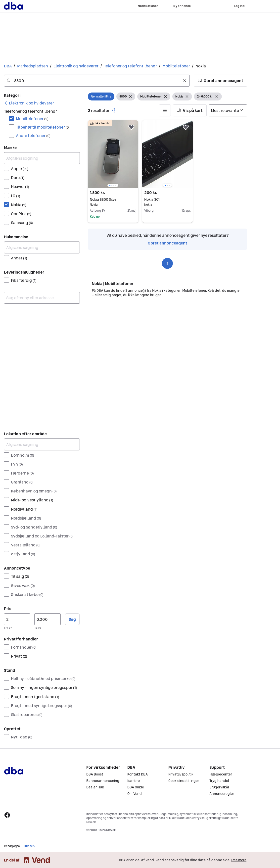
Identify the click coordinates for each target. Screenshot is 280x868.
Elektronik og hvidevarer (76, 66)
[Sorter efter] (228, 110)
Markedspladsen (33, 66)
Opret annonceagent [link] (167, 243)
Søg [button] (72, 619)
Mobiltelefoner (176, 66)
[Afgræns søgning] (42, 158)
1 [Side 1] (167, 263)
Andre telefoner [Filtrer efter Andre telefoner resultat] (33, 136)
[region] (113, 154)
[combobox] (97, 81)
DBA (8, 66)
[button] (220, 81)
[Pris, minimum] (17, 619)
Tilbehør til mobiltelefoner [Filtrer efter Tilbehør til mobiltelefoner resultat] (43, 127)
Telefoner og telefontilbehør (130, 66)
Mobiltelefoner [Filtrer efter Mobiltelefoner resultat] (32, 119)
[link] (29, 103)
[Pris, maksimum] (47, 619)
